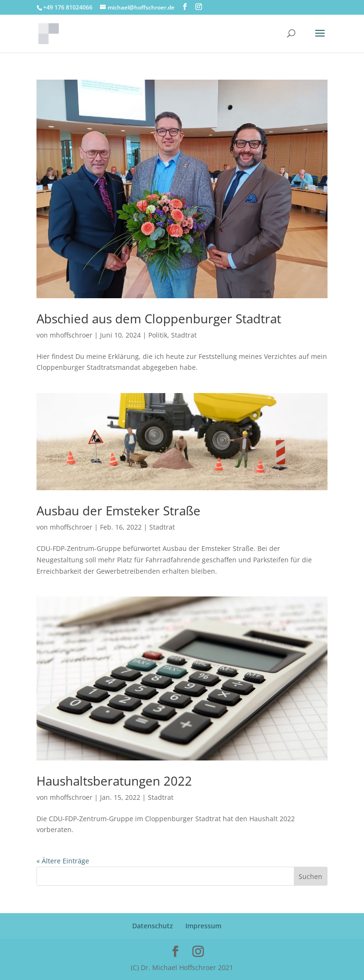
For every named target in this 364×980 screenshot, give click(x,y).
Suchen (310, 876)
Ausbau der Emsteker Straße (118, 511)
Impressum (203, 926)
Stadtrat (184, 335)
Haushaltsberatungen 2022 (114, 781)
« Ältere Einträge (63, 861)
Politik (158, 335)
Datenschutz (153, 926)
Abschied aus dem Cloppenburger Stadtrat (159, 319)
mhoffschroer (71, 335)
